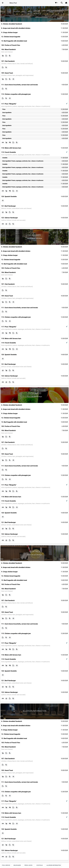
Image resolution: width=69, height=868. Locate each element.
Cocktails (40, 865)
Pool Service (6, 865)
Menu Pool (13, 3)
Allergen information (54, 865)
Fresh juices (28, 865)
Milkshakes (17, 865)
